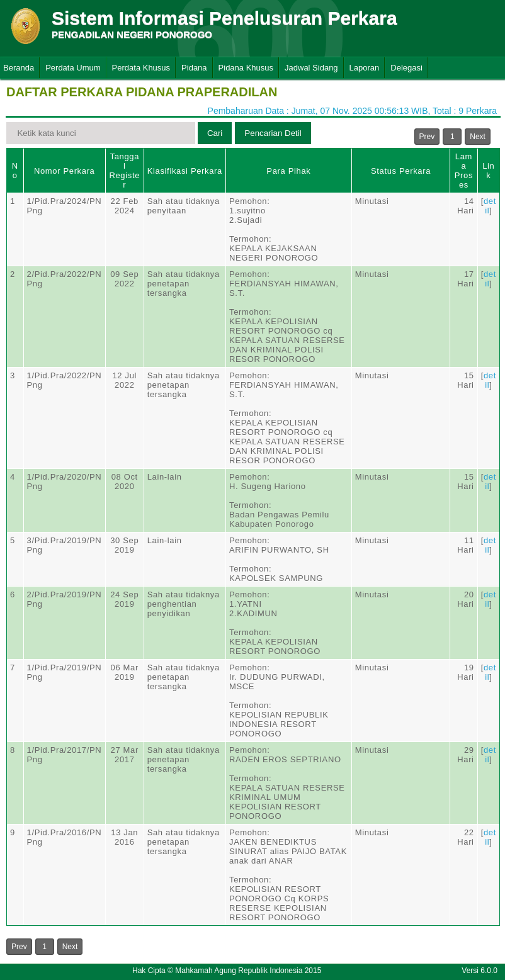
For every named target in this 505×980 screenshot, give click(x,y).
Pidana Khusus (246, 68)
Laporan (365, 68)
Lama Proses (464, 171)
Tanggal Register (124, 171)
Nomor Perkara (65, 171)
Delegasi (406, 68)
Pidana (194, 68)
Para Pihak (288, 171)
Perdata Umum (73, 68)
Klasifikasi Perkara (185, 171)
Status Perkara (401, 171)
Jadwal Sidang (311, 68)
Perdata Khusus (141, 68)
